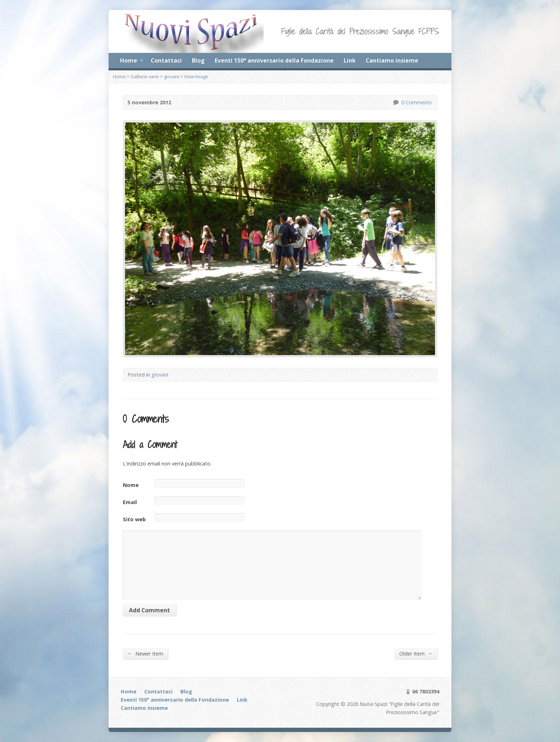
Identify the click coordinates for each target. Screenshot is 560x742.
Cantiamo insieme (392, 60)
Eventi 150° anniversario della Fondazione (274, 60)
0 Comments (396, 102)
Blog (198, 60)
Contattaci (166, 60)
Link (350, 60)
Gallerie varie (145, 76)
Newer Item (145, 653)
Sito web (134, 519)
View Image (196, 76)
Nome (131, 485)
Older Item (416, 653)
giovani (171, 76)
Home (132, 61)
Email (130, 502)
